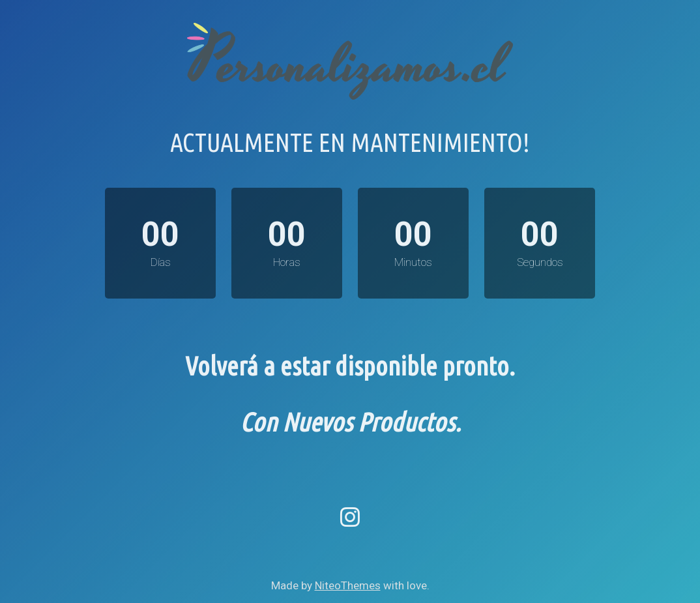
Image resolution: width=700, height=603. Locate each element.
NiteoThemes (348, 585)
